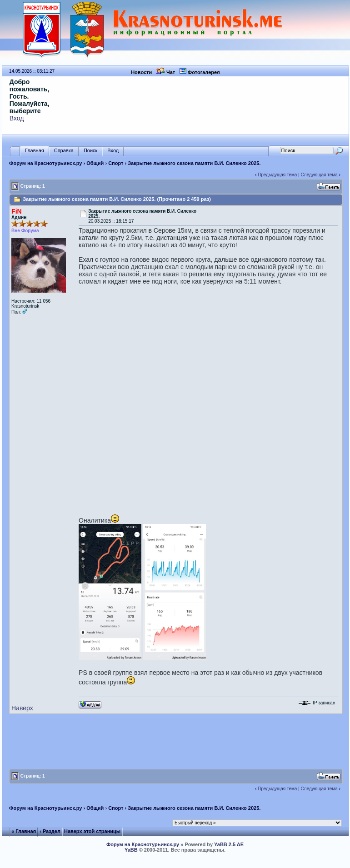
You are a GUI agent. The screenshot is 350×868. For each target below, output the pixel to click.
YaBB (131, 850)
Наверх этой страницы (92, 831)
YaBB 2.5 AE (229, 844)
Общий (95, 163)
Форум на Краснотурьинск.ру (45, 163)
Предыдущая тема (277, 175)
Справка (64, 151)
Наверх (22, 708)
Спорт (116, 163)
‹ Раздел (50, 831)
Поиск (90, 151)
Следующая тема (319, 175)
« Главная (24, 831)
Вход (17, 118)
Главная (35, 151)
